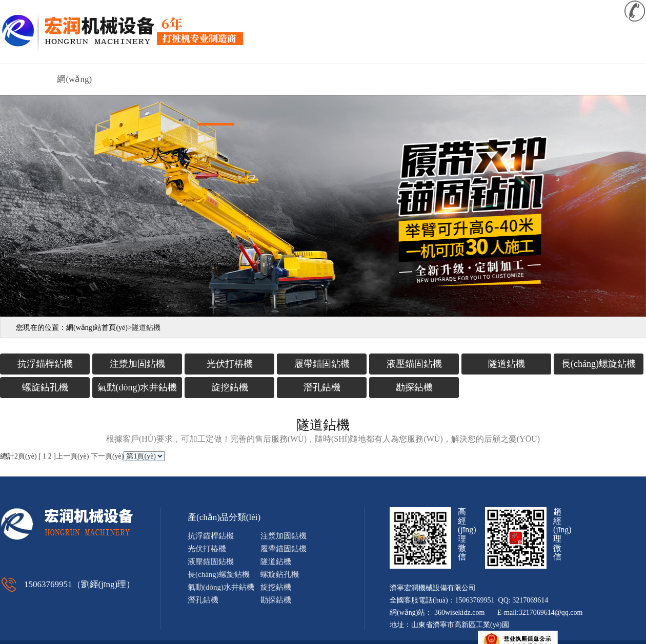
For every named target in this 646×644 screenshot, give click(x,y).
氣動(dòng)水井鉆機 (137, 387)
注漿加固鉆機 (137, 364)
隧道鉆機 (507, 364)
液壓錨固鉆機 (414, 364)
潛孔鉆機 (322, 387)
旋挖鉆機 (230, 387)
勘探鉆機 (414, 387)
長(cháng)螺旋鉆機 (599, 364)
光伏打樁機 (230, 364)
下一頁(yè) (107, 456)
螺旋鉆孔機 (45, 387)
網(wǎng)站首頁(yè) (74, 85)
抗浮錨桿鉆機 (45, 364)
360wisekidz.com (459, 612)
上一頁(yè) (73, 456)
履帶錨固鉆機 (322, 364)
